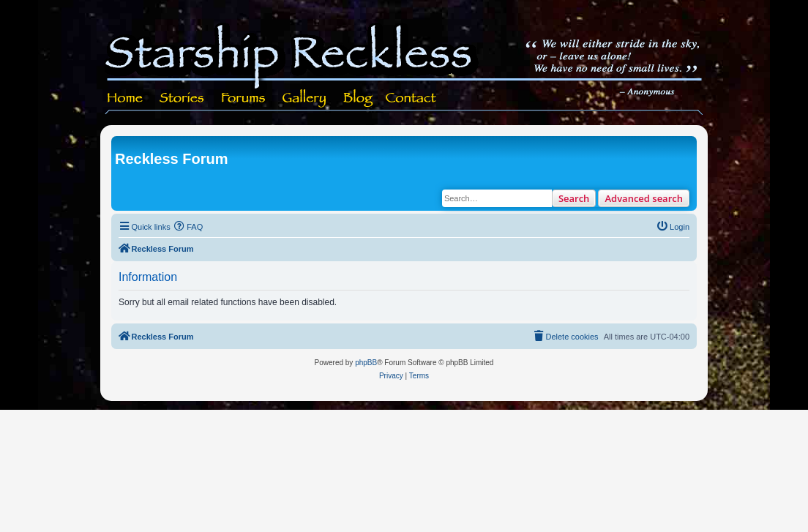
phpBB (366, 363)
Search (574, 198)
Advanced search (644, 198)
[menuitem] (189, 227)
